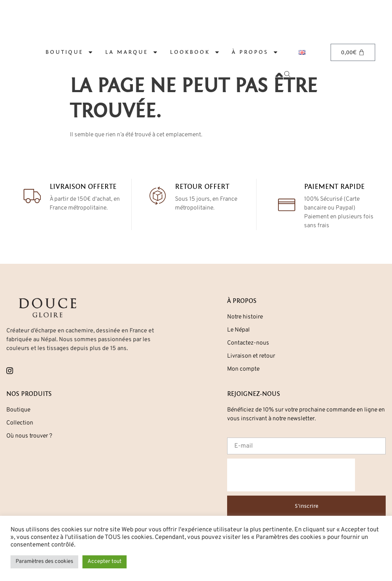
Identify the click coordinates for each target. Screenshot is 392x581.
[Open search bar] (289, 73)
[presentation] (291, 475)
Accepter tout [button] (105, 562)
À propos (255, 52)
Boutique (69, 52)
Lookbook (195, 52)
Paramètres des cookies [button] (44, 562)
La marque (132, 52)
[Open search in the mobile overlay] (293, 52)
